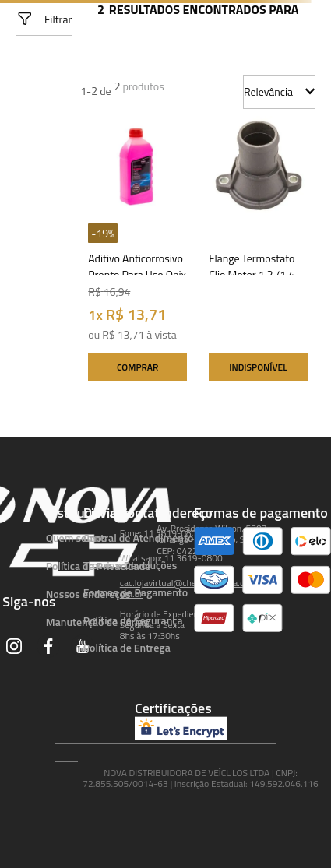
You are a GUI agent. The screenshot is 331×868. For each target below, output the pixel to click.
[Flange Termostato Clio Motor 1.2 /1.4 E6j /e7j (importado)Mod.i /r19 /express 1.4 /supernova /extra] (258, 252)
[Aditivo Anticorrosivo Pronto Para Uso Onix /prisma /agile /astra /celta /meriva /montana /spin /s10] (137, 252)
